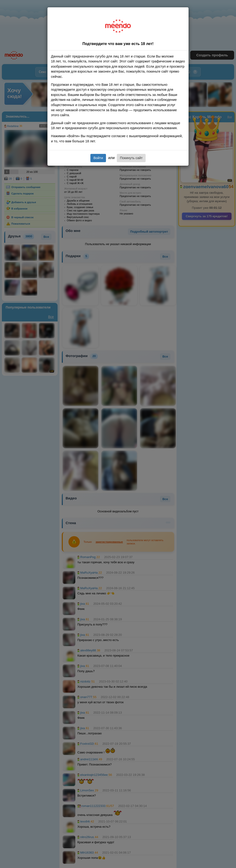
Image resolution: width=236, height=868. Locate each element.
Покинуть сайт (131, 158)
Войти (98, 158)
